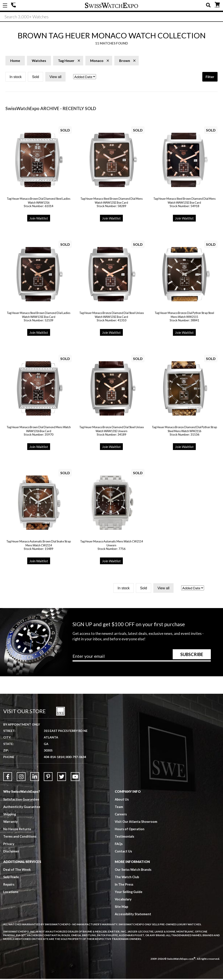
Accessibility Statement (133, 915)
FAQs (119, 845)
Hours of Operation (130, 830)
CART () (217, 4)
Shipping (10, 815)
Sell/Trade (11, 878)
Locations (11, 893)
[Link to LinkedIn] (35, 778)
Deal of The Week (17, 871)
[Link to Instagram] (21, 778)
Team (119, 808)
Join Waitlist (39, 219)
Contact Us (123, 852)
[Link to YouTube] (75, 778)
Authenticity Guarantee (22, 808)
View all (55, 78)
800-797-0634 (76, 758)
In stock (16, 78)
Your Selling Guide (129, 893)
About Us (122, 800)
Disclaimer (11, 852)
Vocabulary (123, 900)
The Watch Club (127, 878)
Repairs (9, 885)
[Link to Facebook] (8, 778)
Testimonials (124, 837)
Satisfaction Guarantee (21, 800)
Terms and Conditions (20, 837)
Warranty (11, 823)
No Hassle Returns (17, 830)
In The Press (124, 885)
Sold (35, 78)
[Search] (111, 17)
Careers (121, 815)
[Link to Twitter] (62, 778)
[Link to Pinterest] (48, 778)
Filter (210, 78)
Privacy (9, 845)
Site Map (122, 908)
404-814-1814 (14, 5)
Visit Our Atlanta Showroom (136, 823)
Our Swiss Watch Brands (133, 871)
